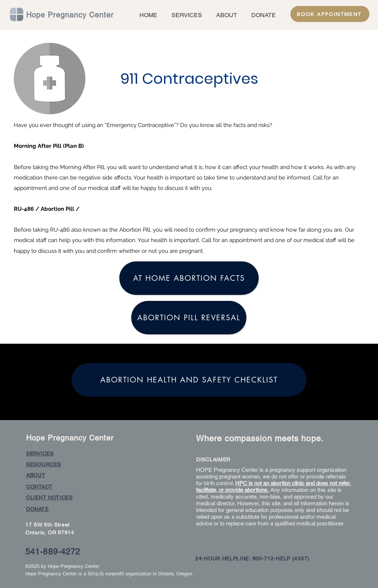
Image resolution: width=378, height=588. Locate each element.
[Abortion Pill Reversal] (189, 318)
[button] (185, 15)
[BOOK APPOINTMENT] (330, 14)
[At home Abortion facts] (189, 278)
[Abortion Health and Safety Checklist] (189, 380)
